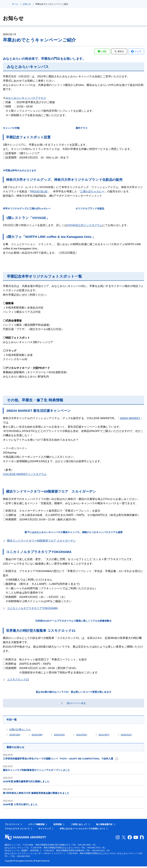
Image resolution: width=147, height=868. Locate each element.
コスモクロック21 (18, 680)
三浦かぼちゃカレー (92, 191)
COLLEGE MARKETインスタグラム (25, 474)
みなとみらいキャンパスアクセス (26, 98)
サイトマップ (45, 830)
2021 (104, 736)
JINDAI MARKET (130, 418)
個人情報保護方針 (104, 826)
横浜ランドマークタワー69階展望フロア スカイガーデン (41, 541)
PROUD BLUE (39, 191)
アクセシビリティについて (17, 830)
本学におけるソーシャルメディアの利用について (82, 830)
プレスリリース (12, 826)
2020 (126, 736)
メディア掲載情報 (36, 826)
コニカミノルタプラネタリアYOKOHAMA (32, 608)
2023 (59, 736)
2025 (15, 736)
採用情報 (58, 826)
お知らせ (27, 4)
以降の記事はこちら (20, 731)
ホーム (15, 4)
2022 (82, 736)
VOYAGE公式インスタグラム (85, 225)
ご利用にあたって (79, 826)
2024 (37, 736)
